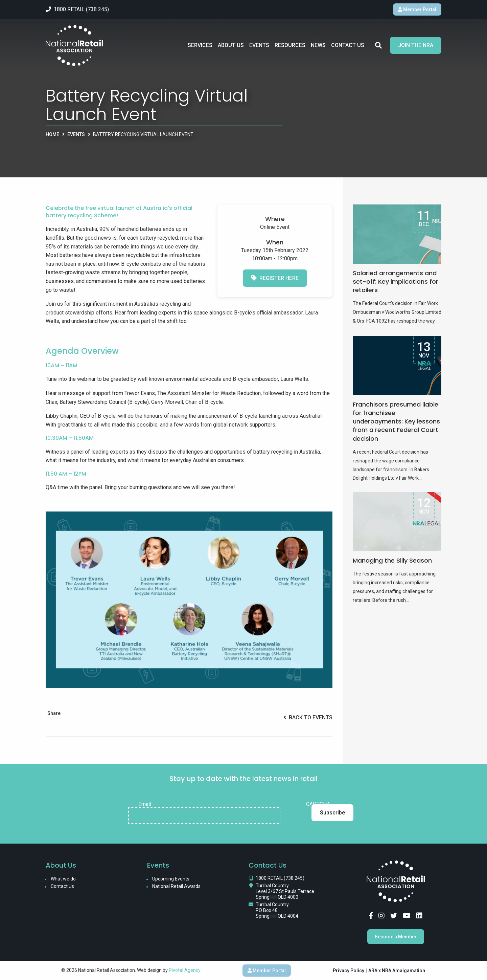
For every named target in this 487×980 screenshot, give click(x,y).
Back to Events (308, 717)
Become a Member (396, 937)
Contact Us (348, 45)
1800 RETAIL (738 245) (280, 878)
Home (52, 134)
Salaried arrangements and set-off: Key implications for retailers (396, 281)
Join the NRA (416, 45)
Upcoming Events (171, 879)
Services (200, 45)
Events (259, 45)
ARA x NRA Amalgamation (397, 971)
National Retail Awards (176, 886)
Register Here (275, 278)
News (318, 45)
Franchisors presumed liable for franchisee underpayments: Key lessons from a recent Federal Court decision (396, 421)
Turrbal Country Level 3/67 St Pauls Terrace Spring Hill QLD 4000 (285, 891)
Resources (290, 45)
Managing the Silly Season (392, 560)
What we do (63, 879)
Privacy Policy (349, 971)
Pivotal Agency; (185, 970)
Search (378, 45)
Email (145, 804)
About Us (231, 45)
